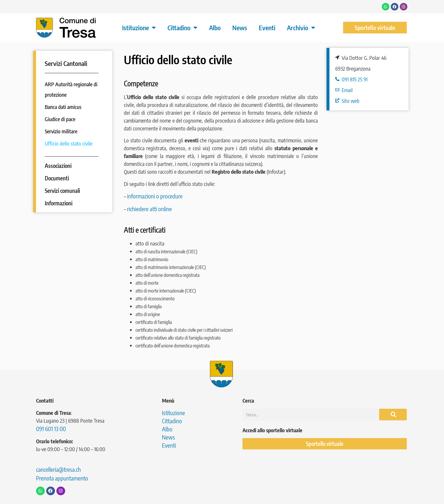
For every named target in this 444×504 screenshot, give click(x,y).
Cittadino (182, 28)
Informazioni (59, 203)
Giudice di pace (60, 119)
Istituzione (139, 28)
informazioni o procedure (155, 196)
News (240, 28)
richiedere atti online (150, 209)
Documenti (57, 178)
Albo (215, 28)
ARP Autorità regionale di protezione (71, 89)
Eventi (267, 28)
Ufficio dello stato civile (69, 143)
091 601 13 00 (51, 429)
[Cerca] (393, 415)
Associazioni (58, 166)
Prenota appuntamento (62, 478)
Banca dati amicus (63, 107)
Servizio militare (61, 131)
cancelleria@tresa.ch (58, 469)
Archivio (301, 28)
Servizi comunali (62, 191)
